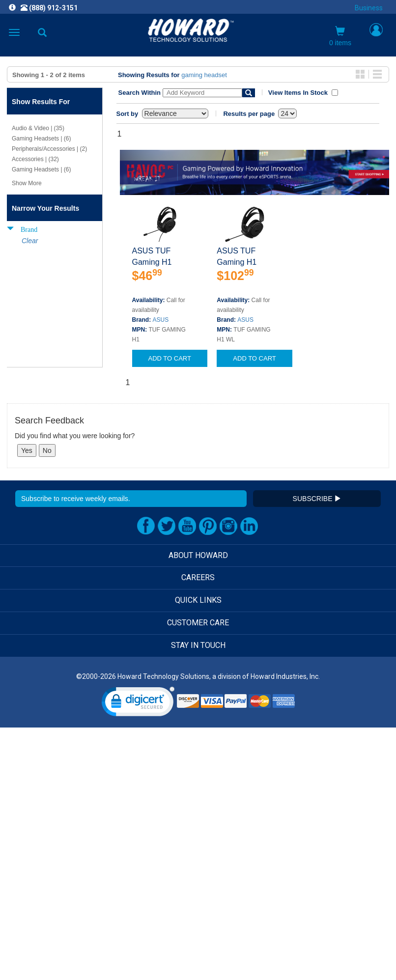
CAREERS (198, 577)
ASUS (161, 320)
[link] (138, 704)
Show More (27, 183)
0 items (340, 36)
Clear (30, 241)
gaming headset (204, 75)
